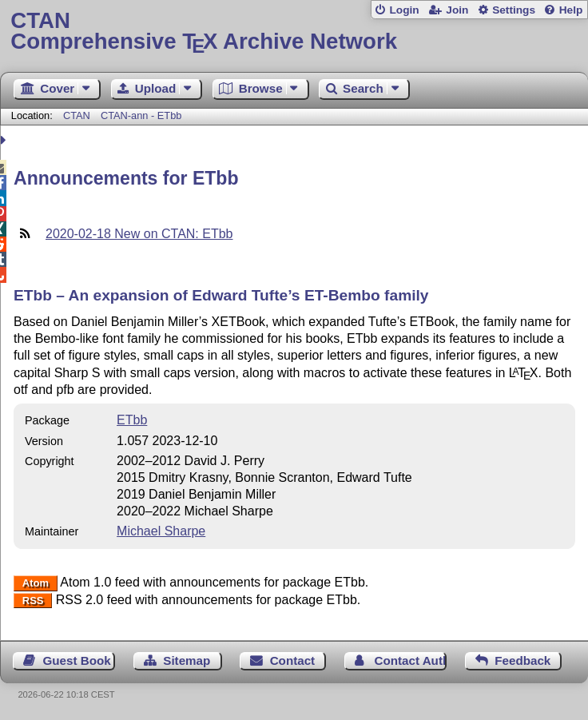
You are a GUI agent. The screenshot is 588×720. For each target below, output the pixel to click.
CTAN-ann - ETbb (141, 115)
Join (457, 10)
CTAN (77, 115)
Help (571, 10)
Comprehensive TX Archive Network (294, 32)
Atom (36, 583)
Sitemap (187, 660)
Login (404, 10)
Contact (293, 660)
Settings (514, 10)
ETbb (132, 420)
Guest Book (77, 660)
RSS (33, 601)
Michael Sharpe (161, 531)
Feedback (522, 660)
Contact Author (410, 660)
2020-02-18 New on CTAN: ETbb (139, 234)
